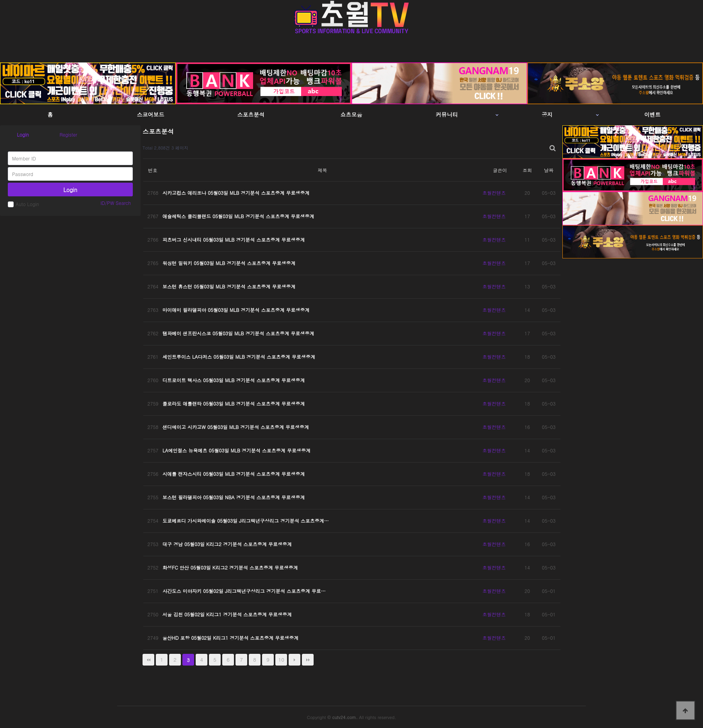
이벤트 (653, 114)
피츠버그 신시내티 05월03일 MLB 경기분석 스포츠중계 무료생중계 (234, 239)
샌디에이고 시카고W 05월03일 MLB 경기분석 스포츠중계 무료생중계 (236, 427)
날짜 (549, 170)
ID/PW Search (116, 203)
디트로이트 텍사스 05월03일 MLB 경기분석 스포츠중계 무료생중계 (234, 380)
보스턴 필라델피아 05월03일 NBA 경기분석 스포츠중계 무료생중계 (234, 497)
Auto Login (23, 204)
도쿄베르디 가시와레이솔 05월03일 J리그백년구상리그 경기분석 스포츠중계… (246, 521)
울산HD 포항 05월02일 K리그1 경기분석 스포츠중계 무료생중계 (230, 638)
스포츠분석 (251, 114)
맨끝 (308, 660)
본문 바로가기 (0, 0)
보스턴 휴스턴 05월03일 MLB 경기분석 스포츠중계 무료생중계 (229, 286)
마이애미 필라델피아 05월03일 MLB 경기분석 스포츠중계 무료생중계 (236, 310)
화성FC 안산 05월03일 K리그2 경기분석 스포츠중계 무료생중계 (230, 567)
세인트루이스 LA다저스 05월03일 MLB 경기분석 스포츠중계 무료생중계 (239, 357)
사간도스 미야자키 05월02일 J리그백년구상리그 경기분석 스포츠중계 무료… (244, 591)
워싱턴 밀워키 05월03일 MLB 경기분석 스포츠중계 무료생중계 (229, 263)
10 (281, 659)
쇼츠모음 (351, 114)
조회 (527, 170)
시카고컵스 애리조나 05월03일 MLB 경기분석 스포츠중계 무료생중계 (236, 193)
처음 (148, 660)
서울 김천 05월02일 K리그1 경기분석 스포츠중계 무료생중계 (227, 614)
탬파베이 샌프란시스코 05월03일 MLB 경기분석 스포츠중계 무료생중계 (238, 333)
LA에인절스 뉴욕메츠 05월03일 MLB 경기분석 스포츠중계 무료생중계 (236, 450)
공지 (547, 114)
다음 (294, 660)
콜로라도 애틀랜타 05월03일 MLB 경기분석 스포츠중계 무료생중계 (234, 403)
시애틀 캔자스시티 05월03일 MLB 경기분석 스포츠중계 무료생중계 (234, 474)
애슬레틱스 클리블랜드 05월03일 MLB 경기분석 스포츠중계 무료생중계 (238, 216)
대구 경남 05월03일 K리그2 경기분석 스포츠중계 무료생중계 (227, 544)
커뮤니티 (447, 114)
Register (68, 134)
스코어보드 (151, 114)
